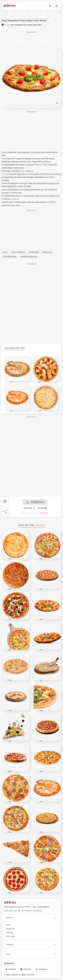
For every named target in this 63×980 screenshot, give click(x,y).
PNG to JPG (10, 936)
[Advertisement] (32, 40)
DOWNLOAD (35, 502)
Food (23, 171)
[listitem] (11, 969)
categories (15, 199)
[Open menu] (57, 6)
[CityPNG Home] (10, 6)
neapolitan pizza (10, 256)
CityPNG (5, 174)
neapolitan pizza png (29, 256)
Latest (8, 925)
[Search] (50, 6)
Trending (10, 932)
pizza (5, 252)
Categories (10, 929)
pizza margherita (18, 252)
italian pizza (34, 252)
